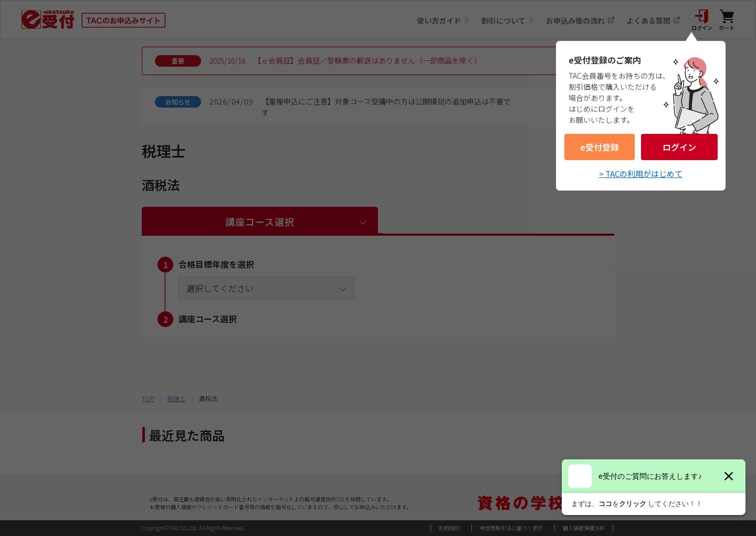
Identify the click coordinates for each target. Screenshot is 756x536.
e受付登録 (600, 147)
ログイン (679, 147)
